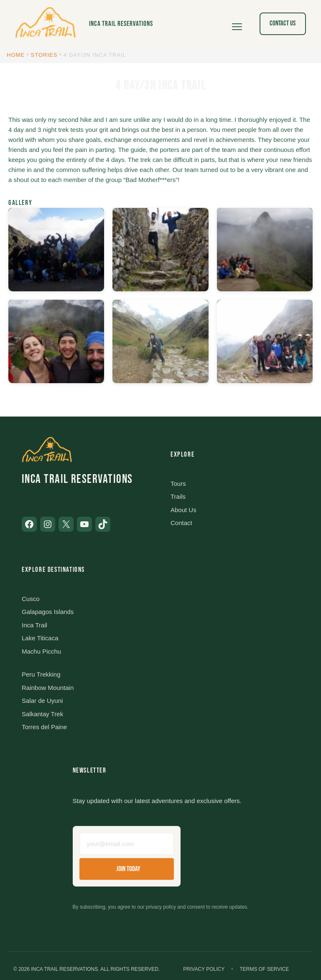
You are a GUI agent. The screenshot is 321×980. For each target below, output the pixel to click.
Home (16, 55)
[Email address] (127, 844)
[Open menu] (237, 24)
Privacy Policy (204, 969)
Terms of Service (264, 969)
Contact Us (283, 23)
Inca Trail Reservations (121, 24)
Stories (44, 55)
